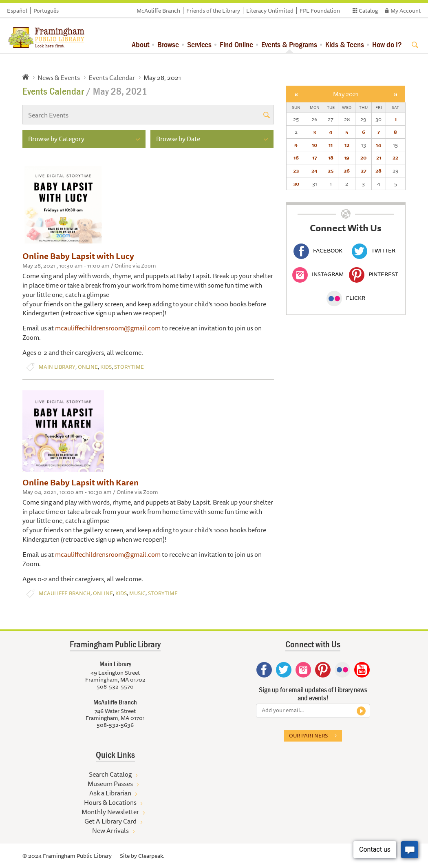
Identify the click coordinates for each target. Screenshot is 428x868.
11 (331, 145)
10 (314, 145)
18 (331, 157)
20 (363, 157)
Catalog (368, 11)
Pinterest (374, 274)
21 (379, 157)
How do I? (387, 44)
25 (331, 170)
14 (378, 145)
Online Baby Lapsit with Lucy (78, 256)
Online (88, 367)
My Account (406, 11)
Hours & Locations (110, 802)
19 (347, 157)
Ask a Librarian (110, 793)
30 (296, 184)
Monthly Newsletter (110, 812)
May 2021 (346, 94)
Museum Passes (110, 784)
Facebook (318, 250)
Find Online (236, 44)
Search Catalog (110, 774)
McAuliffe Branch (158, 11)
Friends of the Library (213, 11)
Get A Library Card (110, 821)
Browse (168, 44)
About (140, 44)
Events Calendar (112, 77)
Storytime (129, 367)
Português (46, 11)
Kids (106, 367)
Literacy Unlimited (270, 11)
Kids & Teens (345, 44)
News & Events (59, 77)
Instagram (318, 274)
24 (314, 170)
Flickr (346, 298)
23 (296, 170)
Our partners (308, 735)
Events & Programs (289, 44)
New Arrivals (110, 830)
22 (395, 157)
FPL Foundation (320, 11)
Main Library (57, 367)
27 (364, 170)
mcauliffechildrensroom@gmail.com (108, 328)
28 (378, 170)
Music (137, 593)
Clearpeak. (151, 856)
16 (296, 157)
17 (315, 157)
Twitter (374, 250)
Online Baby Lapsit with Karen (81, 482)
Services (199, 44)
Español (17, 11)
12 (347, 145)
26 (347, 170)
